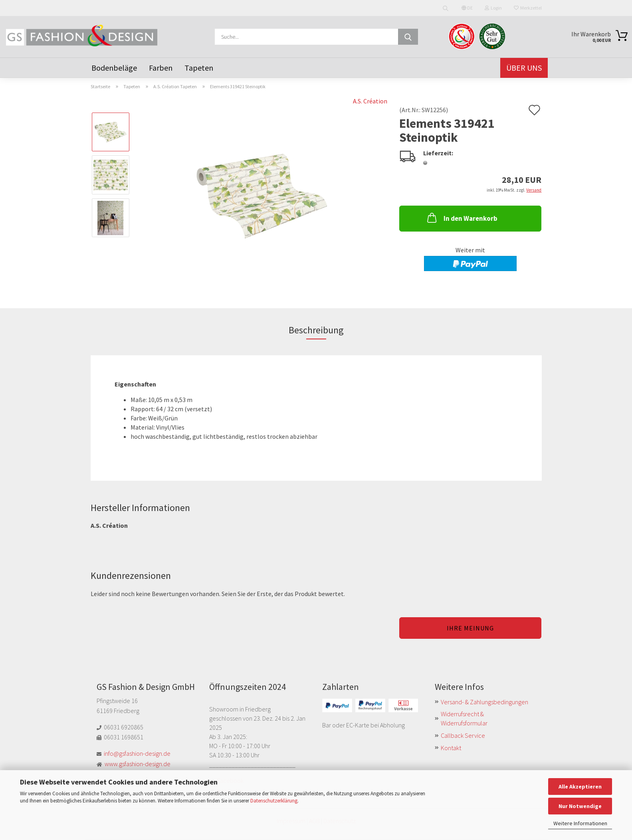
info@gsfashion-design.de (137, 753)
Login (493, 8)
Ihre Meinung (470, 628)
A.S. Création (370, 101)
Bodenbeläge (114, 68)
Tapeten (199, 68)
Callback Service (463, 735)
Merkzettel (528, 8)
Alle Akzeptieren (580, 787)
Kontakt (451, 748)
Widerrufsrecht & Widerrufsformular (464, 718)
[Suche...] (408, 37)
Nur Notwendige (580, 806)
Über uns (524, 68)
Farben (161, 68)
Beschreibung (316, 330)
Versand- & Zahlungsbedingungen (484, 702)
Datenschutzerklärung (274, 801)
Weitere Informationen (580, 823)
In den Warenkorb (462, 218)
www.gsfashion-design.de (138, 764)
